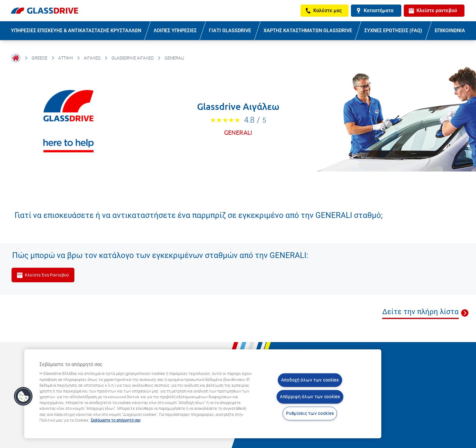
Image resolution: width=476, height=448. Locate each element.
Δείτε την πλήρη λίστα (420, 312)
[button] (23, 396)
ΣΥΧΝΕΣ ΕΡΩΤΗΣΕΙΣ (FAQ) (393, 31)
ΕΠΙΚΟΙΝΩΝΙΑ (450, 31)
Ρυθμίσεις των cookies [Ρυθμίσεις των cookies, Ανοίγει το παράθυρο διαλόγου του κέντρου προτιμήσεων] (310, 413)
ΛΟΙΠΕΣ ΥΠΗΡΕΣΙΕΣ (175, 31)
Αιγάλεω (92, 58)
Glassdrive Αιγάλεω (133, 58)
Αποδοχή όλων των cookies (310, 380)
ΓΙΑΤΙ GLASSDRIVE (230, 31)
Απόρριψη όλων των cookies (310, 397)
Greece (39, 58)
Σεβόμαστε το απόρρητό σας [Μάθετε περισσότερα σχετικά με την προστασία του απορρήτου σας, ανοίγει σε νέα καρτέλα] (116, 420)
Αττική (66, 58)
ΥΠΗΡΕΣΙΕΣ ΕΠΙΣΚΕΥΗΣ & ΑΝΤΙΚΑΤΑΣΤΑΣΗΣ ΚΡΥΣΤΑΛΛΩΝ (76, 31)
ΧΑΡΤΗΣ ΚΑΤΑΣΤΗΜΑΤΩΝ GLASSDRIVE (308, 31)
